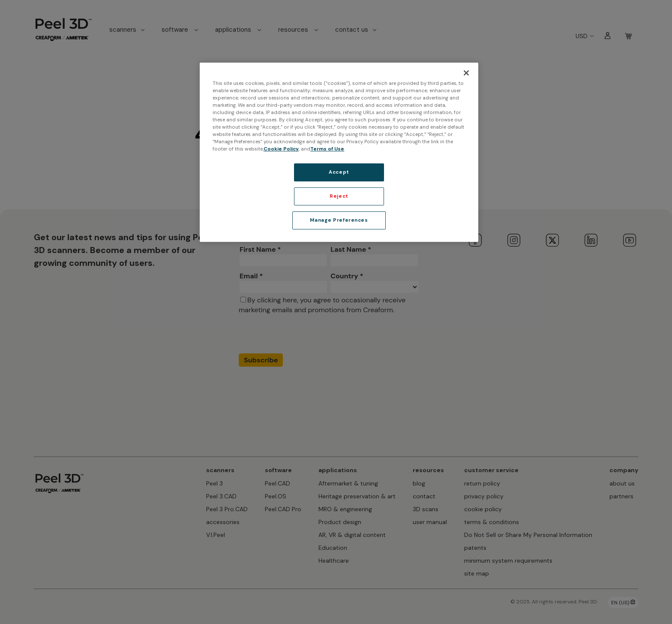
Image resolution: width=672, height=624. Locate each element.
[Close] (466, 73)
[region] (339, 152)
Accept (339, 172)
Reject (339, 196)
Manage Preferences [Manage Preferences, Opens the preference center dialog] (339, 220)
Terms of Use (327, 149)
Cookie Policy (281, 149)
